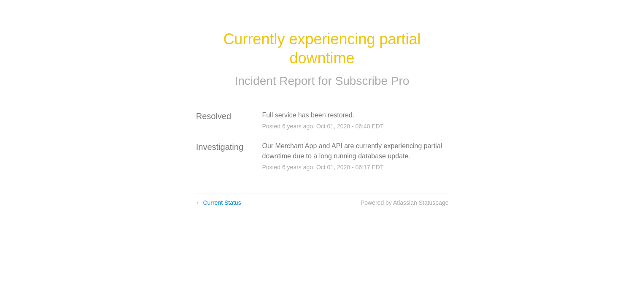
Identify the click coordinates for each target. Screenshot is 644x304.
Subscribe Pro (372, 81)
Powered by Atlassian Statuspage (405, 203)
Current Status (218, 203)
